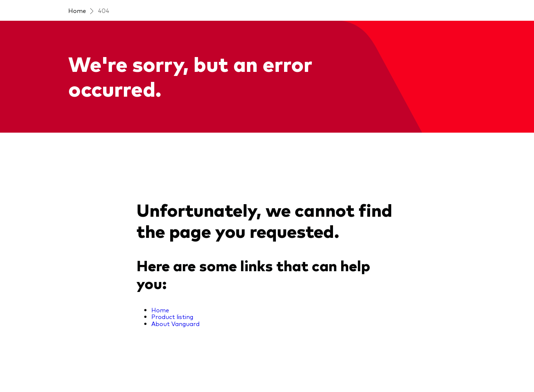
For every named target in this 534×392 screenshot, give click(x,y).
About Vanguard (175, 323)
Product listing (172, 316)
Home (77, 10)
